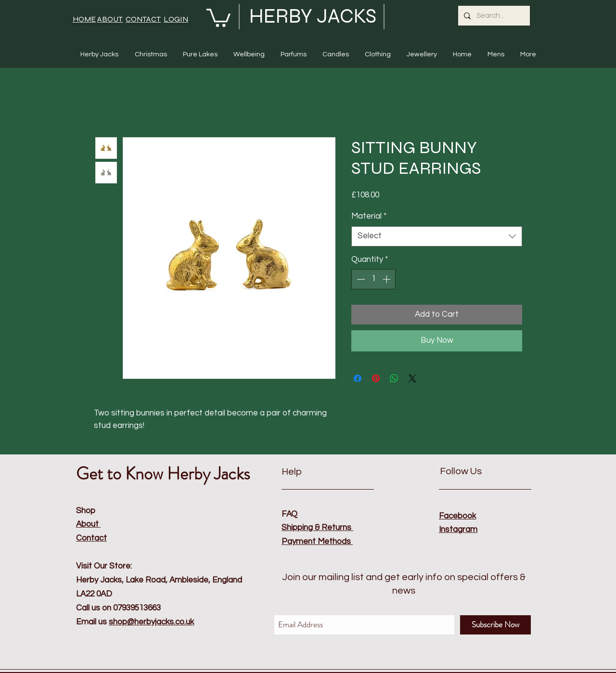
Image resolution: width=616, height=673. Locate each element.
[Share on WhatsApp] (394, 378)
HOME (84, 19)
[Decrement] (360, 279)
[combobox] (437, 236)
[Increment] (387, 279)
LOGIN (176, 19)
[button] (218, 17)
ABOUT (110, 19)
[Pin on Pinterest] (376, 378)
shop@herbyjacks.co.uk (151, 622)
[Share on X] (412, 378)
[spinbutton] (374, 279)
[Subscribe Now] (495, 625)
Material (369, 216)
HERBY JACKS (313, 16)
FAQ (289, 514)
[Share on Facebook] (358, 378)
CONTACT (143, 19)
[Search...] (493, 16)
